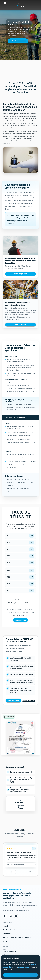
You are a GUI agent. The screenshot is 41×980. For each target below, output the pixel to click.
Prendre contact (20, 325)
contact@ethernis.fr (10, 952)
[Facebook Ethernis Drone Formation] (16, 916)
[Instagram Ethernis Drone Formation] (11, 916)
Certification (7, 934)
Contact (6, 941)
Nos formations (21, 620)
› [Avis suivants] (14, 872)
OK (20, 975)
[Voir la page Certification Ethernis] (21, 734)
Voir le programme (20, 274)
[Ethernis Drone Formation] (20, 4)
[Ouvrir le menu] (5, 3)
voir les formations (29, 701)
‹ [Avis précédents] (8, 872)
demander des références (27, 872)
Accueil (6, 926)
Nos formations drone (10, 930)
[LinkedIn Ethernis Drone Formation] (5, 916)
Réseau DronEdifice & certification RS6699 (17, 937)
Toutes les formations (18, 41)
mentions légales (24, 967)
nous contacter (13, 701)
